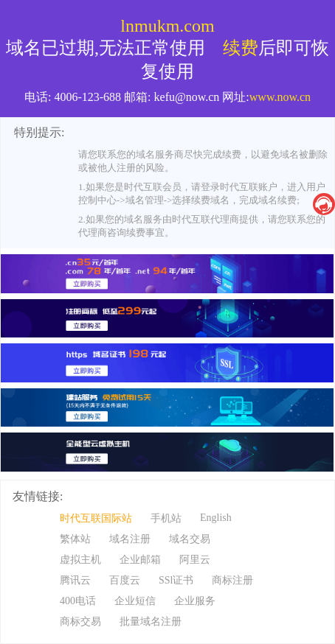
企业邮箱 (140, 560)
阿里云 (195, 560)
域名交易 (190, 539)
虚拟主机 (80, 560)
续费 (241, 48)
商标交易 (80, 622)
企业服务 (195, 601)
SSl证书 (176, 580)
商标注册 (232, 580)
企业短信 (135, 601)
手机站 (166, 518)
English (216, 518)
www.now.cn (280, 97)
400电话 (78, 601)
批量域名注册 (151, 622)
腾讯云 (75, 580)
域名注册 (130, 539)
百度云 (125, 580)
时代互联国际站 (96, 518)
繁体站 (75, 539)
